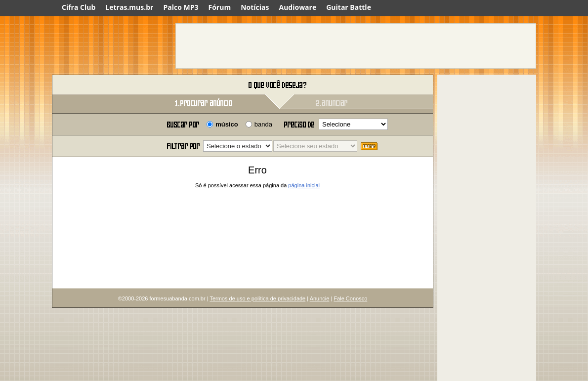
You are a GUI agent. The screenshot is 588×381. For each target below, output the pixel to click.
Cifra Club (79, 7)
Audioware (297, 7)
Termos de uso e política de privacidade (257, 298)
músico (227, 124)
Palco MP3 (181, 7)
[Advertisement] (356, 46)
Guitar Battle (349, 7)
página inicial (304, 185)
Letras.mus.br (129, 7)
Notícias (255, 7)
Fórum (220, 7)
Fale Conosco (350, 298)
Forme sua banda (104, 85)
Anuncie (320, 298)
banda (263, 124)
